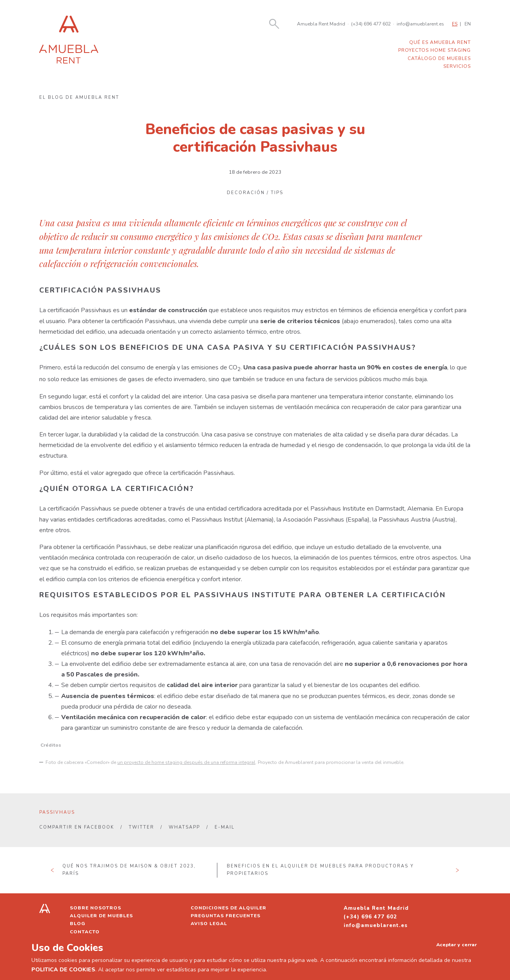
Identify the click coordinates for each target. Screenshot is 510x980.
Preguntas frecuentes (226, 916)
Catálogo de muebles (439, 58)
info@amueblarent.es (420, 24)
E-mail (225, 827)
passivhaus (57, 812)
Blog (78, 924)
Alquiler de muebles (101, 916)
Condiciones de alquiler (229, 908)
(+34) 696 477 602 (371, 24)
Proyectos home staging (434, 50)
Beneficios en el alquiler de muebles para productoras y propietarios (320, 870)
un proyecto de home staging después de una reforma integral (186, 762)
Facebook (99, 827)
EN (468, 24)
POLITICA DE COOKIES (63, 970)
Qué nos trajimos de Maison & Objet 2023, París (129, 870)
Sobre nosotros (96, 908)
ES (455, 24)
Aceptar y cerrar (456, 945)
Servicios (457, 66)
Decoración (246, 193)
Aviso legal (209, 924)
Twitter (141, 827)
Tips (277, 193)
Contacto (85, 932)
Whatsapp (184, 827)
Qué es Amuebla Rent (440, 42)
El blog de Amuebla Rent (79, 97)
